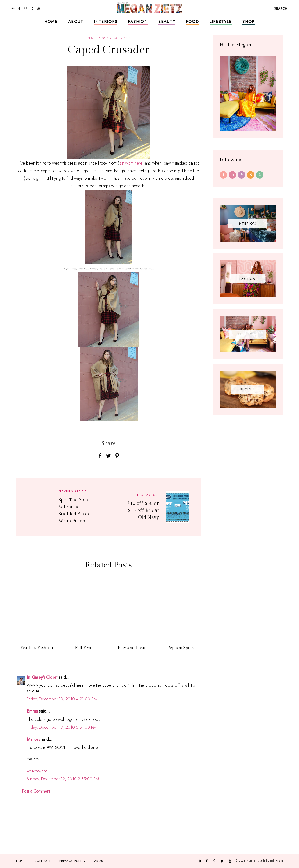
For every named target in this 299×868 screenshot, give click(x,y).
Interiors (106, 22)
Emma (32, 711)
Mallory (34, 739)
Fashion (138, 22)
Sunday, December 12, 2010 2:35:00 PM (63, 779)
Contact (43, 861)
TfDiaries (251, 861)
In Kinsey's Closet (42, 677)
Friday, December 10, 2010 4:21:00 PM (62, 699)
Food (192, 22)
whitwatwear (37, 771)
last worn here (131, 163)
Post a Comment (36, 791)
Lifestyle (221, 22)
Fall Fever (85, 648)
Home (51, 22)
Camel (92, 38)
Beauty (167, 22)
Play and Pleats (133, 648)
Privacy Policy (72, 861)
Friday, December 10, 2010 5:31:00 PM (62, 727)
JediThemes (276, 861)
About (76, 22)
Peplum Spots (180, 648)
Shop (248, 22)
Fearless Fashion (37, 648)
